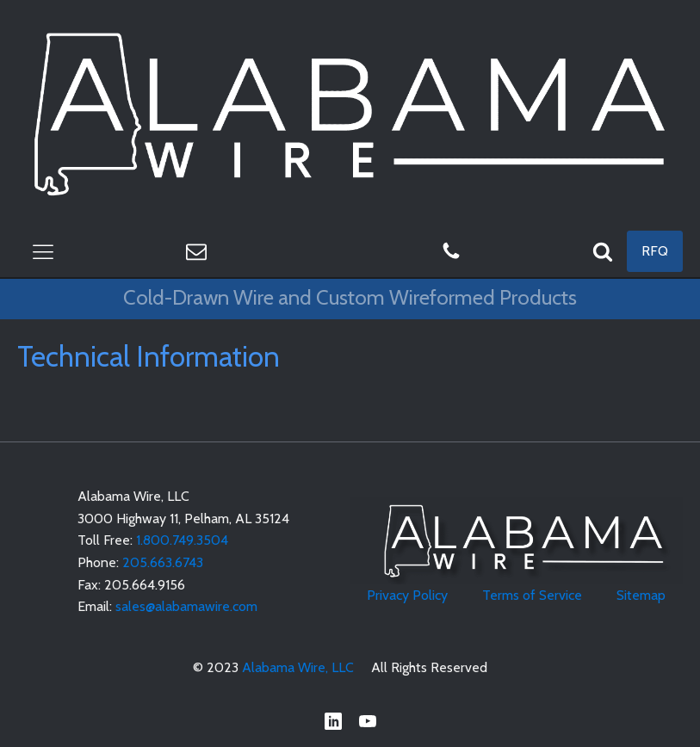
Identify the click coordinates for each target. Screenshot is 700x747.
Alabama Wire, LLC (298, 667)
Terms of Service (532, 595)
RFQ (655, 251)
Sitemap (641, 595)
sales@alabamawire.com (186, 606)
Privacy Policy (407, 595)
